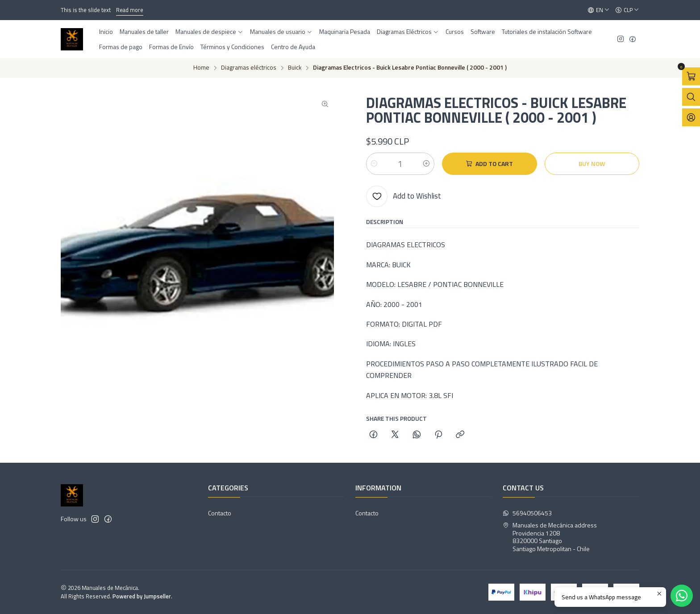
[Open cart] (691, 76)
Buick (295, 68)
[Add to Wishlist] (404, 196)
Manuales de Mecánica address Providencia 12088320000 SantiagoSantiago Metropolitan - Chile (550, 537)
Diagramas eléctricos (249, 68)
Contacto (220, 513)
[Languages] (599, 10)
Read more (130, 10)
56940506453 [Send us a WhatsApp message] (527, 513)
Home (201, 68)
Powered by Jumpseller (142, 596)
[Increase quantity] (426, 164)
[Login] (691, 117)
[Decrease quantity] (374, 164)
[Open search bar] (691, 97)
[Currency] (627, 10)
